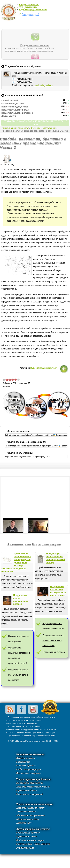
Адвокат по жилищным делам (31, 815)
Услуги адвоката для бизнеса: (34, 779)
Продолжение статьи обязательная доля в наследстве (18, 675)
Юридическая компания (34, 45)
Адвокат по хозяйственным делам (33, 787)
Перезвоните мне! (30, 14)
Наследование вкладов (53, 652)
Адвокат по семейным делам (30, 808)
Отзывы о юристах (26, 766)
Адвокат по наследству (28, 819)
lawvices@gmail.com (44, 85)
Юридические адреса (26, 791)
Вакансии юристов (25, 758)
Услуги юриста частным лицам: (35, 804)
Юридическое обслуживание (30, 783)
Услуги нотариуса (25, 848)
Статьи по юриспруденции (43, 128)
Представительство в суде (30, 840)
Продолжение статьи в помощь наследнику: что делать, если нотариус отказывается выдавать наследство (16, 562)
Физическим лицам (28, 7)
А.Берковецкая (31, 723)
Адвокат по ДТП (24, 823)
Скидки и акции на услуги (29, 769)
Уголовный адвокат (26, 812)
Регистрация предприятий (30, 794)
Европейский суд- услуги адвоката (33, 844)
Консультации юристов (28, 833)
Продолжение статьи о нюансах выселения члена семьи (53, 640)
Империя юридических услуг (10, 13)
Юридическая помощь (27, 837)
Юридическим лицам (29, 5)
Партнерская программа (29, 773)
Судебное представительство (33, 9)
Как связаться (23, 762)
